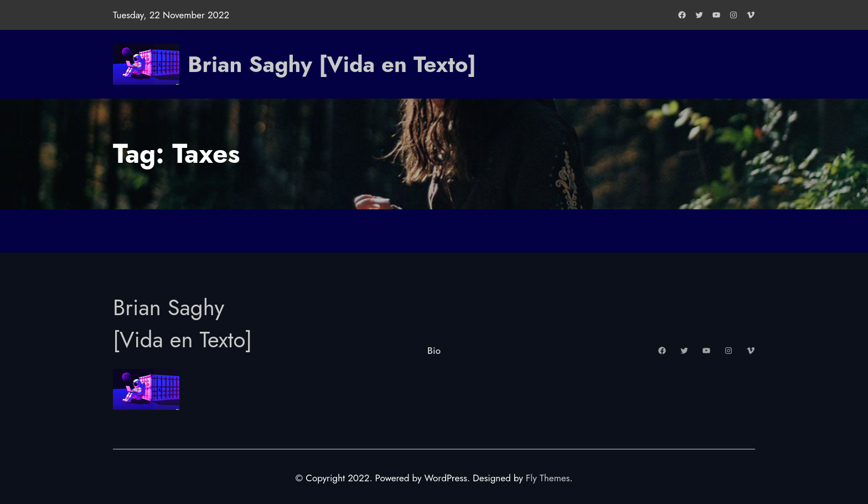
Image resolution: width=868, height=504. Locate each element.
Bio (434, 351)
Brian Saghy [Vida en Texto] (332, 64)
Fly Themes (548, 478)
